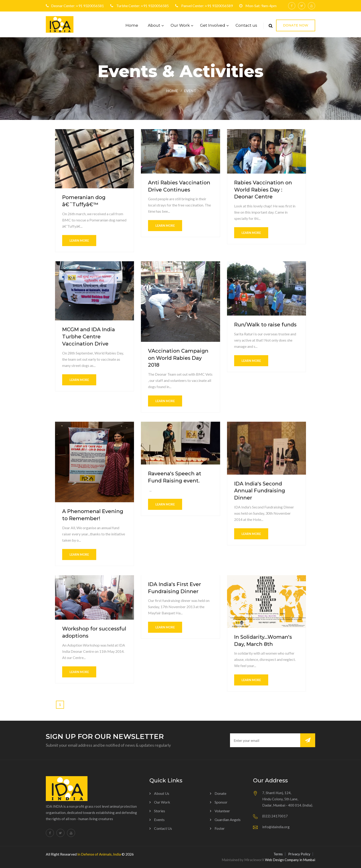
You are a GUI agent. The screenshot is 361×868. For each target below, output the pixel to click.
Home (132, 25)
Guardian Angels (228, 820)
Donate (220, 793)
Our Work (180, 25)
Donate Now (296, 25)
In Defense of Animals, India (99, 854)
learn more (79, 241)
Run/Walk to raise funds (265, 325)
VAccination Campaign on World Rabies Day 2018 (178, 358)
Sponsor (221, 802)
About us (162, 793)
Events (159, 820)
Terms (278, 854)
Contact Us (163, 828)
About (154, 25)
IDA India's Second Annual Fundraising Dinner (260, 491)
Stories (160, 811)
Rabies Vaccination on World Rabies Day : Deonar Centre (263, 190)
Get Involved (213, 25)
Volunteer (222, 811)
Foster (220, 828)
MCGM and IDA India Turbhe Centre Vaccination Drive (89, 337)
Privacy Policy (299, 854)
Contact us (246, 25)
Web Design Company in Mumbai (290, 860)
